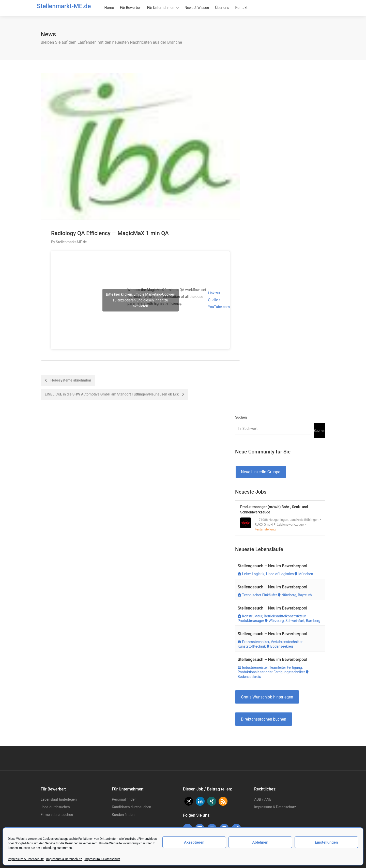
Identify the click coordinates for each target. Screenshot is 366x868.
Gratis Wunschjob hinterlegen (267, 697)
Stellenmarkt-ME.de (64, 6)
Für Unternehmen (161, 8)
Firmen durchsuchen (57, 815)
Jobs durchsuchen (55, 807)
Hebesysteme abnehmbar (68, 380)
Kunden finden (123, 815)
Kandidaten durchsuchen (132, 807)
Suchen (241, 417)
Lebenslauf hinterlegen (59, 799)
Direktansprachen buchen (264, 719)
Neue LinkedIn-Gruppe (261, 472)
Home (109, 8)
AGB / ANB (263, 799)
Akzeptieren (194, 842)
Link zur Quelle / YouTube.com (219, 300)
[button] (189, 801)
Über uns (222, 8)
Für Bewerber (130, 8)
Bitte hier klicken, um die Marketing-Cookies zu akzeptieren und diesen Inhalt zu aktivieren (140, 300)
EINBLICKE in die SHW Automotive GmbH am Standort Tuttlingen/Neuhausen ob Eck (115, 394)
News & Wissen (197, 8)
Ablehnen (260, 842)
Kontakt (241, 8)
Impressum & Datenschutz (26, 859)
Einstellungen (326, 842)
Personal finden (124, 799)
